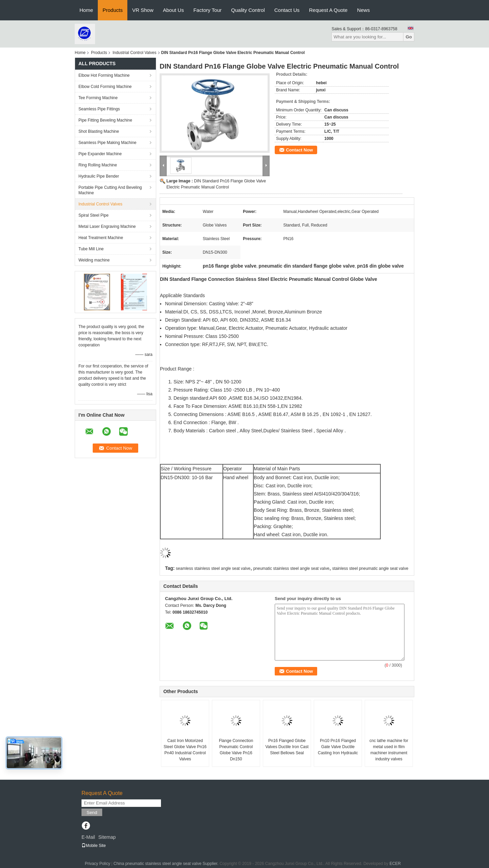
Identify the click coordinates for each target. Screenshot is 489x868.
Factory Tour (207, 10)
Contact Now (299, 150)
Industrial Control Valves (134, 53)
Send (92, 812)
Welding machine (94, 260)
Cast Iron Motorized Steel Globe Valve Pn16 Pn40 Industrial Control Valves (185, 750)
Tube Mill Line (91, 249)
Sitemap (107, 837)
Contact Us (287, 10)
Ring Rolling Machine (98, 165)
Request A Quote (328, 10)
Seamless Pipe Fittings (99, 109)
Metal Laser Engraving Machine (107, 227)
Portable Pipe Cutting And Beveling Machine (110, 190)
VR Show (143, 10)
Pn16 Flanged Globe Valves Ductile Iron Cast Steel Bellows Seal (287, 747)
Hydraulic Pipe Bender (99, 176)
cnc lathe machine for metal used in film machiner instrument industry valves (389, 750)
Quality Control (248, 10)
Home (86, 10)
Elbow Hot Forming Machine (104, 75)
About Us (174, 10)
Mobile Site (94, 846)
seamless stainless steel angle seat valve (213, 568)
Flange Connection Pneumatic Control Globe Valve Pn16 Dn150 (236, 750)
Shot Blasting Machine (99, 131)
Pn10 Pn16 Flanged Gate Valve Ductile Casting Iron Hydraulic (338, 747)
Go (409, 37)
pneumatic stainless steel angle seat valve (291, 568)
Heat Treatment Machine (101, 238)
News (363, 10)
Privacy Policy (98, 864)
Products (113, 10)
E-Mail (88, 837)
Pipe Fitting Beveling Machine (105, 120)
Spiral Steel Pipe (94, 215)
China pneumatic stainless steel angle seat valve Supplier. (166, 864)
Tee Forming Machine (98, 98)
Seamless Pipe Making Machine (107, 143)
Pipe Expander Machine (100, 154)
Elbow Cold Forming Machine (105, 87)
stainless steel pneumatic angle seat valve (370, 568)
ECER (395, 864)
